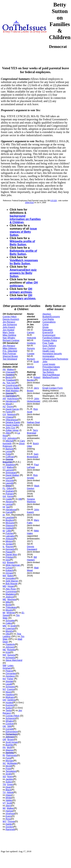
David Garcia (12, 409)
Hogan (11, 586)
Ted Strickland (10, 359)
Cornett (9, 729)
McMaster (12, 763)
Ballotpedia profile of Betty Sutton (23, 252)
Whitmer (11, 613)
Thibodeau (11, 607)
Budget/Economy (51, 317)
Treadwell (11, 380)
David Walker (12, 475)
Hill (20, 499)
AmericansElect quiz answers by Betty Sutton (23, 273)
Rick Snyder (32, 476)
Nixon (9, 692)
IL (4, 547)
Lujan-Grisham (8, 667)
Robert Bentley (34, 379)
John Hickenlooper (34, 400)
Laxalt (9, 684)
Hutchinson (13, 398)
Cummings (11, 591)
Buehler (10, 745)
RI (4, 755)
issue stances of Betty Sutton (23, 232)
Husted (9, 702)
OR (4, 739)
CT (4, 467)
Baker (10, 576)
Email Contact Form (53, 388)
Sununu (11, 655)
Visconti (10, 480)
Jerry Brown (33, 389)
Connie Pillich (10, 317)
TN (4, 784)
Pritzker (10, 557)
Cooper (31, 354)
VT (4, 803)
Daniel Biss (11, 554)
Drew (8, 486)
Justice (30, 367)
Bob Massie (12, 584)
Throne (11, 821)
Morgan (10, 761)
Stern (8, 806)
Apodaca (10, 676)
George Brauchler (8, 461)
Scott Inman (12, 742)
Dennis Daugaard (32, 548)
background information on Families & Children (25, 219)
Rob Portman (9, 354)
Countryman (12, 385)
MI (4, 613)
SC (4, 763)
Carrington (11, 396)
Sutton (9, 708)
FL (4, 488)
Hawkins (10, 695)
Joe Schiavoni (10, 324)
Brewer (11, 562)
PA (4, 747)
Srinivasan (11, 473)
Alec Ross (11, 589)
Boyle (9, 605)
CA (4, 414)
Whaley (9, 721)
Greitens (31, 343)
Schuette (10, 621)
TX (4, 792)
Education (48, 330)
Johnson (10, 647)
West (8, 404)
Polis (8, 454)
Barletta (10, 753)
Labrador (10, 536)
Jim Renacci (9, 322)
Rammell (10, 829)
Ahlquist (10, 539)
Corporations (49, 322)
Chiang (9, 417)
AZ (4, 406)
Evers (9, 816)
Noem (10, 776)
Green (10, 784)
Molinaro (10, 697)
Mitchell (10, 441)
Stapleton (10, 465)
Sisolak (9, 681)
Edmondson (12, 732)
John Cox (10, 428)
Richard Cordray (11, 340)
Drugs (46, 327)
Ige (8, 507)
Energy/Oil (48, 332)
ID (4, 531)
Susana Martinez (31, 500)
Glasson (10, 525)
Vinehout (10, 813)
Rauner (10, 547)
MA (4, 576)
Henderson (11, 401)
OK (4, 726)
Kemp (10, 496)
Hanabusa (11, 510)
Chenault (10, 372)
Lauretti (9, 483)
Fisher (10, 679)
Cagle (9, 499)
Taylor (9, 710)
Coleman (10, 628)
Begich (9, 377)
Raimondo (11, 755)
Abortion (47, 314)
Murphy (9, 631)
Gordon (9, 827)
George (9, 393)
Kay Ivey (11, 383)
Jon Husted (8, 330)
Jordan (9, 544)
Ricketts (11, 650)
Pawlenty (10, 644)
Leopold (10, 517)
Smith (13, 626)
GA (4, 496)
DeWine (11, 700)
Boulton (10, 520)
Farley (9, 412)
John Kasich (9, 327)
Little (9, 531)
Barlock (9, 449)
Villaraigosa (12, 420)
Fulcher (9, 533)
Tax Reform (48, 372)
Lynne (9, 451)
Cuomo (11, 689)
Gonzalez (10, 578)
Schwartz (10, 658)
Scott (9, 803)
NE (4, 650)
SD (4, 776)
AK (4, 369)
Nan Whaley (9, 338)
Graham (10, 491)
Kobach (10, 570)
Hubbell (10, 528)
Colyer (9, 568)
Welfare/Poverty (51, 377)
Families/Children (51, 338)
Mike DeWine (9, 335)
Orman (9, 573)
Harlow (9, 811)
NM (4, 665)
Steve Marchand (14, 660)
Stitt (9, 726)
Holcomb (31, 338)
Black (8, 790)
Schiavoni (11, 718)
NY (4, 689)
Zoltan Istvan (12, 430)
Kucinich (10, 705)
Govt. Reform (49, 346)
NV (4, 679)
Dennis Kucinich (11, 319)
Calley (9, 623)
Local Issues (49, 364)
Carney (31, 332)
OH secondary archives (23, 297)
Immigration (48, 356)
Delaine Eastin (13, 422)
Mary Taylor (9, 332)
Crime (46, 324)
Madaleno (11, 594)
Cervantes (11, 673)
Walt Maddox (12, 391)
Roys (8, 819)
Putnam (10, 494)
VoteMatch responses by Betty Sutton (24, 262)
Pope (8, 769)
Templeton (11, 771)
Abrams (10, 502)
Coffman (10, 457)
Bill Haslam (32, 558)
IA (4, 515)
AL (4, 383)
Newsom (12, 414)
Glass (9, 795)
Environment (49, 335)
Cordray (10, 724)
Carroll (9, 512)
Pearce (9, 671)
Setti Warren (12, 581)
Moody (9, 610)
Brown (11, 739)
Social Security (50, 369)
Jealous (10, 597)
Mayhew (12, 599)
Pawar (9, 552)
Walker (11, 369)
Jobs (45, 361)
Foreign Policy (50, 340)
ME (4, 599)
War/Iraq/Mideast (51, 375)
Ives (8, 560)
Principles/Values (51, 367)
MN (4, 626)
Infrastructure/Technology (55, 359)
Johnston (12, 438)
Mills (8, 602)
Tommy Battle (13, 388)
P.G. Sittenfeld (10, 351)
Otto (8, 634)
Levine (9, 504)
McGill (9, 766)
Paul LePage (33, 466)
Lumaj (9, 478)
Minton (9, 541)
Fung (8, 758)
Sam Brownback (33, 455)
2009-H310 (29, 203)
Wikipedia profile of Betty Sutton (22, 243)
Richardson (11, 734)
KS (4, 562)
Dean (8, 787)
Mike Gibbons (10, 348)
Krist (8, 652)
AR (4, 398)
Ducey (10, 406)
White (9, 798)
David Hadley (12, 425)
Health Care (49, 351)
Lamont (9, 470)
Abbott (10, 792)
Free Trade (48, 343)
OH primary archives (21, 290)
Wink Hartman (13, 565)
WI (4, 808)
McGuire (10, 523)
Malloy (10, 467)
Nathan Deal (33, 422)
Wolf (9, 747)
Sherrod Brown (10, 356)
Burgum (31, 359)
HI (4, 507)
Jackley (9, 779)
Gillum (10, 488)
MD (4, 586)
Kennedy (10, 549)
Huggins (10, 375)
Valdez (9, 800)
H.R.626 (54, 201)
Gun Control (49, 348)
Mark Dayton (33, 487)
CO (4, 438)
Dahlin (9, 824)
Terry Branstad (32, 432)
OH (4, 700)
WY (4, 821)
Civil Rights (48, 319)
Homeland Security (52, 354)
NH (4, 655)
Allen (8, 433)
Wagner (10, 750)
